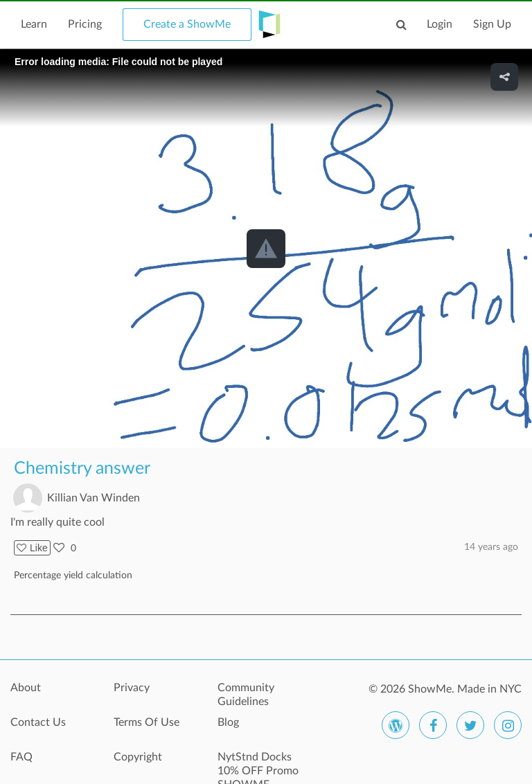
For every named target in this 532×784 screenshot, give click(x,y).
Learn (34, 24)
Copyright (138, 757)
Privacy (132, 688)
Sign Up (492, 24)
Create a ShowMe (187, 24)
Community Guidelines (246, 695)
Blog (228, 722)
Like (32, 548)
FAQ (21, 757)
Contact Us (38, 722)
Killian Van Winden (94, 498)
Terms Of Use (147, 722)
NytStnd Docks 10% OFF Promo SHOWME (258, 765)
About (26, 688)
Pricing (85, 24)
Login (440, 24)
